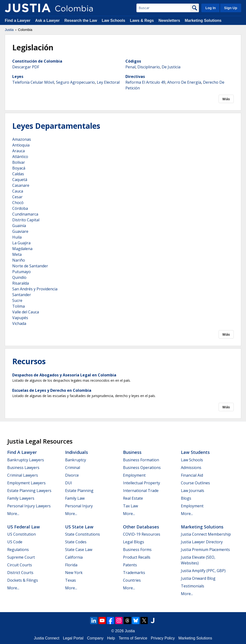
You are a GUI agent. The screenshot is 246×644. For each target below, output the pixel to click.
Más (226, 99)
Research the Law (81, 20)
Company (95, 638)
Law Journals (193, 491)
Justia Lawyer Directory (202, 542)
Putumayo (22, 272)
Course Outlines (195, 483)
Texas (71, 580)
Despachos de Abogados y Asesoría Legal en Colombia (64, 375)
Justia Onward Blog (198, 578)
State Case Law (79, 550)
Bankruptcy (76, 460)
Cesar (17, 197)
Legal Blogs (134, 542)
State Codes (76, 542)
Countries (132, 580)
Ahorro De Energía (184, 82)
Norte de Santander (30, 266)
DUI (69, 483)
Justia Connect (47, 638)
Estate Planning (79, 491)
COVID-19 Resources (142, 534)
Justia (9, 30)
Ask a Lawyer (48, 20)
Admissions (191, 468)
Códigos (133, 61)
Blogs (186, 498)
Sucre (17, 300)
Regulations (18, 550)
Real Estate (133, 498)
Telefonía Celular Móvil (33, 82)
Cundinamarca (25, 214)
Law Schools (113, 20)
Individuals (77, 452)
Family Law (75, 498)
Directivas (135, 76)
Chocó (18, 203)
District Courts (20, 573)
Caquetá (20, 180)
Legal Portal (73, 638)
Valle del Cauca (26, 312)
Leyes (18, 76)
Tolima (18, 306)
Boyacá (19, 168)
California (74, 557)
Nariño (19, 260)
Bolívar (19, 162)
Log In (211, 8)
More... (13, 514)
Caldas (18, 174)
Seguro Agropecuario (75, 82)
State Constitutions (83, 534)
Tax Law (130, 506)
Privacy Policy (163, 638)
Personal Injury (79, 506)
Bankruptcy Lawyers (26, 460)
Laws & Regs (142, 20)
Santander (22, 295)
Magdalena (22, 249)
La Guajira (21, 243)
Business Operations (142, 468)
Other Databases (141, 527)
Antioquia (21, 145)
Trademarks (134, 573)
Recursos (29, 361)
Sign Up (231, 8)
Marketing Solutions (203, 20)
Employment (134, 475)
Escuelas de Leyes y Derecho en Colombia (52, 390)
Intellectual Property (141, 483)
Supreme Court (21, 557)
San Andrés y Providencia (35, 289)
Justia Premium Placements (205, 550)
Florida (71, 565)
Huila (17, 237)
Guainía (19, 226)
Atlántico (20, 157)
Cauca (18, 191)
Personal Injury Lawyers (29, 506)
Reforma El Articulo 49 (145, 82)
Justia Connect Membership (206, 534)
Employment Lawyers (26, 483)
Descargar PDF (26, 67)
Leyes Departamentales (56, 126)
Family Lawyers (21, 498)
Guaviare (20, 231)
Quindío (19, 277)
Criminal (73, 468)
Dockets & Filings (23, 580)
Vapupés (20, 318)
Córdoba (20, 208)
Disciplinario (149, 67)
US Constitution (22, 534)
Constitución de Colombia (37, 61)
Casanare (21, 185)
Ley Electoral (108, 82)
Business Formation (141, 460)
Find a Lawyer (18, 20)
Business (132, 452)
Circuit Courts (20, 565)
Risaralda (21, 283)
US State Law (79, 527)
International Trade (141, 491)
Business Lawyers (23, 468)
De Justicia (171, 67)
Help (111, 638)
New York (74, 573)
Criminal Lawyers (23, 475)
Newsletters (169, 20)
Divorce (72, 475)
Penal (130, 67)
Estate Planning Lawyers (29, 491)
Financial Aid (192, 475)
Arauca (18, 151)
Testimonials (193, 586)
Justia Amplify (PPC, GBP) (203, 571)
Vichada (19, 323)
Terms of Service (133, 638)
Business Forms (137, 550)
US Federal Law (24, 527)
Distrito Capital (26, 220)
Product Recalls (137, 557)
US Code (15, 542)
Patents (130, 565)
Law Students (195, 452)
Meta (17, 254)
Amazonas (22, 139)
